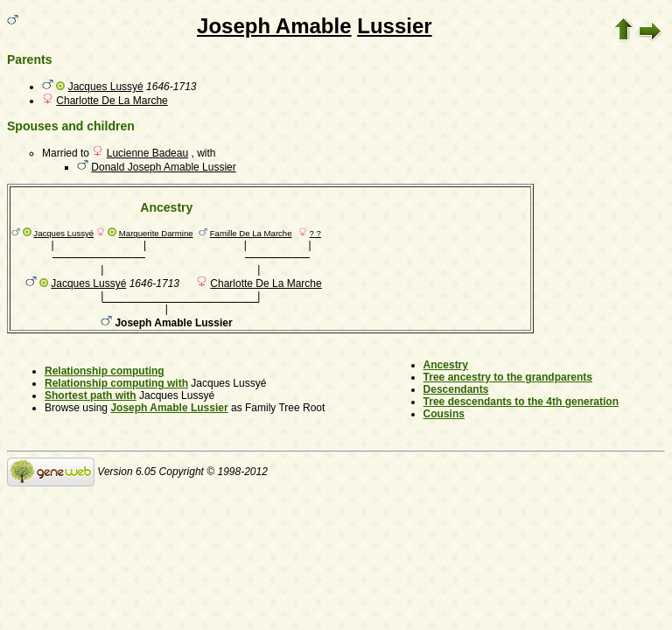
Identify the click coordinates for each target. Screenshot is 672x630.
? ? (315, 233)
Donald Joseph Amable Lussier (163, 167)
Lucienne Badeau (147, 153)
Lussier (394, 26)
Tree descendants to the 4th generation (521, 402)
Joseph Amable (274, 26)
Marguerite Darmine (156, 233)
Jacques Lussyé (106, 87)
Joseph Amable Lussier (169, 408)
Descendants (456, 389)
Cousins (444, 414)
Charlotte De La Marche (112, 101)
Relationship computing (105, 371)
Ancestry (446, 365)
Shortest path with (91, 395)
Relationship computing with (116, 383)
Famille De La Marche (251, 233)
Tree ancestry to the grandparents (508, 377)
